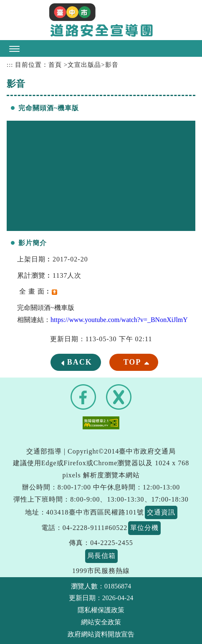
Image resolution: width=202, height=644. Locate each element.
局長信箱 (101, 556)
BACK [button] (80, 362)
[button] (101, 48)
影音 (112, 65)
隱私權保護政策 (101, 610)
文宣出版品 (84, 65)
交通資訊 (161, 512)
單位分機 (144, 528)
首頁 (55, 65)
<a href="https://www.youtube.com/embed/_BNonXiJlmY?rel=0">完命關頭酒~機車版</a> (101, 176)
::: (10, 65)
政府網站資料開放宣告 (101, 634)
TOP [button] (133, 362)
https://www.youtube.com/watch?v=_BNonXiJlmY (119, 320)
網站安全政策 (101, 622)
